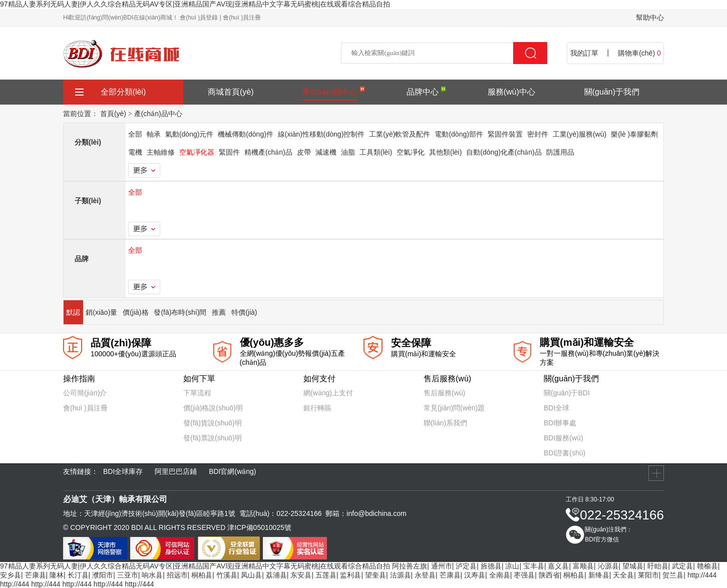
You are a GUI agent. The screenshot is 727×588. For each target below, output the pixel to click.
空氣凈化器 (197, 152)
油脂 (348, 152)
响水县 (152, 575)
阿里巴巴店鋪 (176, 471)
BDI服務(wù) (564, 438)
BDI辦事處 (560, 423)
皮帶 (304, 152)
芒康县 (36, 575)
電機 (135, 152)
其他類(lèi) (445, 152)
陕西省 (549, 575)
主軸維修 (161, 152)
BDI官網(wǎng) (232, 471)
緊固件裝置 (505, 134)
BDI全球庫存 (123, 471)
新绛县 (599, 575)
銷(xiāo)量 (101, 312)
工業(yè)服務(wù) (580, 134)
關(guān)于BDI (567, 393)
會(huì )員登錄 (199, 18)
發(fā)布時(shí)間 (180, 312)
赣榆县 (707, 566)
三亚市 (128, 575)
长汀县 (78, 575)
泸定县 (466, 566)
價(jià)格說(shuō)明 (213, 408)
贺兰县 (673, 575)
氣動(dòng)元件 (189, 134)
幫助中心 (650, 18)
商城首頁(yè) (231, 92)
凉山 (512, 566)
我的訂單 (584, 53)
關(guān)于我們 (612, 92)
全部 (135, 134)
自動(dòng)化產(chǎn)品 (504, 152)
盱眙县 (658, 566)
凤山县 (251, 575)
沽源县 (401, 575)
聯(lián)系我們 (445, 423)
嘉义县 (558, 566)
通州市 (442, 566)
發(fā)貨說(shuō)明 (213, 423)
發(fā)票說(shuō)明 (213, 438)
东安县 (301, 575)
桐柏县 (202, 575)
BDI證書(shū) (565, 453)
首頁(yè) (113, 114)
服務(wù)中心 (511, 92)
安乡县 (11, 575)
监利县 (350, 575)
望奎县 (376, 575)
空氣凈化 (411, 152)
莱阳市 (648, 575)
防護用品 (560, 152)
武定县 (682, 566)
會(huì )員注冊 (242, 18)
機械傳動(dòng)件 (245, 134)
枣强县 (524, 575)
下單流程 (197, 393)
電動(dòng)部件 (459, 134)
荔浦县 (276, 575)
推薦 (219, 312)
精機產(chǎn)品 (268, 152)
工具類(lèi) (376, 152)
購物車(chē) (639, 53)
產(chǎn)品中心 (330, 91)
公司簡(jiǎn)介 (85, 393)
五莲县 (326, 575)
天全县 (623, 575)
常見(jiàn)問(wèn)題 (454, 408)
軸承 (154, 134)
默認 (73, 312)
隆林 (57, 575)
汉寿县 (475, 575)
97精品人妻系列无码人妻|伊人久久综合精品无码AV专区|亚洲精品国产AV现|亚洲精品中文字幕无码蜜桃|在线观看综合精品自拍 (195, 4)
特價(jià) (244, 312)
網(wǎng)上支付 (328, 393)
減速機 (326, 152)
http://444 (702, 575)
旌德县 (491, 566)
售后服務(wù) (444, 393)
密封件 (538, 134)
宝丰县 (534, 566)
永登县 (425, 575)
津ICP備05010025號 (259, 527)
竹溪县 (227, 575)
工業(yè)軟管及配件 (400, 134)
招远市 (177, 575)
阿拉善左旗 (410, 566)
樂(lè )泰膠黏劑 (634, 134)
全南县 (500, 575)
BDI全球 (557, 408)
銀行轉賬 (317, 408)
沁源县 (608, 566)
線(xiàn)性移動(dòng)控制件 (321, 134)
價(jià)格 (135, 312)
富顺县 (583, 566)
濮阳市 (103, 575)
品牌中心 (423, 91)
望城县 (633, 566)
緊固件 (229, 152)
